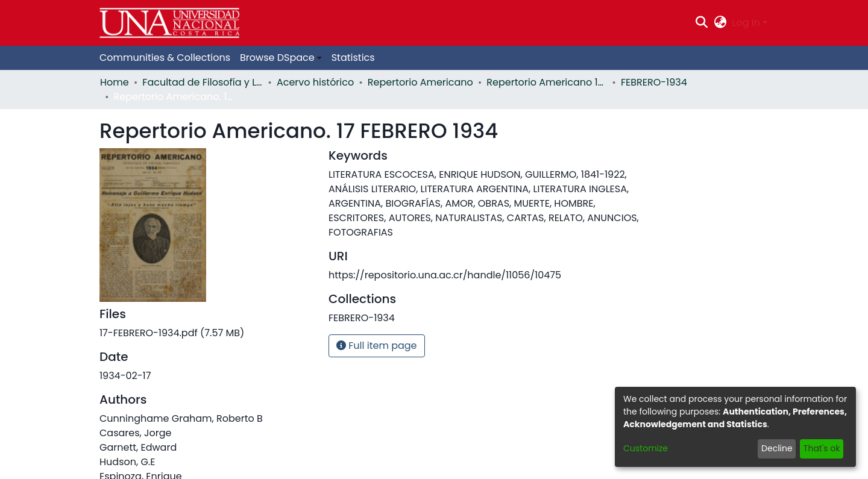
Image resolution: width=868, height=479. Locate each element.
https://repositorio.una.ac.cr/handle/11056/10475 (445, 275)
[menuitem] (720, 23)
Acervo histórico (315, 82)
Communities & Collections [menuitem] (165, 58)
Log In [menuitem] (746, 23)
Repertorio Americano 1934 (547, 82)
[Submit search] (702, 23)
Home (115, 82)
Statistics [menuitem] (353, 58)
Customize (646, 448)
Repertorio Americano (420, 82)
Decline (777, 448)
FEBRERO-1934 (654, 82)
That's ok (822, 448)
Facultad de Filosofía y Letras (203, 82)
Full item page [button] (377, 346)
